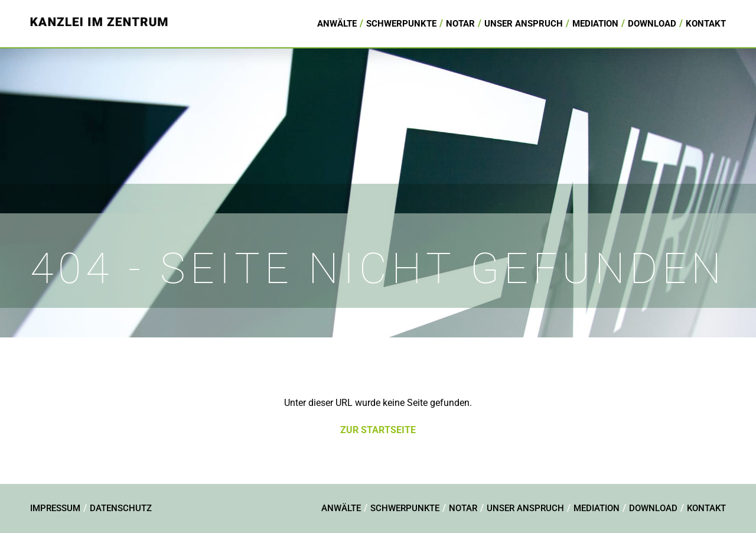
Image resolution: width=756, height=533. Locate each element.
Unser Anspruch (524, 24)
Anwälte (337, 24)
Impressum (55, 508)
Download (652, 24)
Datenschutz (121, 508)
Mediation (595, 24)
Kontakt (706, 24)
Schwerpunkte (401, 24)
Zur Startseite (378, 430)
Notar (460, 24)
